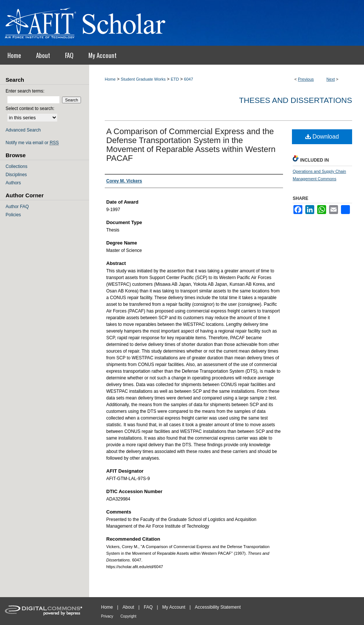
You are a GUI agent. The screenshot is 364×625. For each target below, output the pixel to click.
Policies (13, 215)
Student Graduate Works (143, 79)
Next (331, 79)
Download (322, 137)
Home (110, 79)
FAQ (148, 607)
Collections (17, 166)
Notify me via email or (32, 143)
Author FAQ (17, 207)
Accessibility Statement (218, 607)
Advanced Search (23, 130)
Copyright (128, 616)
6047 (188, 79)
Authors (13, 183)
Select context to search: (30, 109)
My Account (174, 607)
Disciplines (16, 175)
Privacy (107, 616)
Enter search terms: (25, 91)
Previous (306, 79)
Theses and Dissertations (295, 100)
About (128, 607)
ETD (175, 79)
